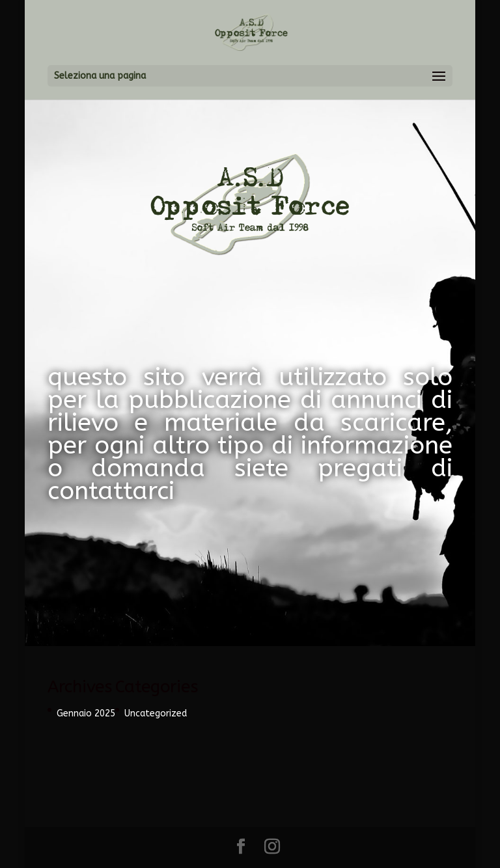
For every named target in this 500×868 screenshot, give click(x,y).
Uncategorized (156, 713)
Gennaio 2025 (86, 713)
